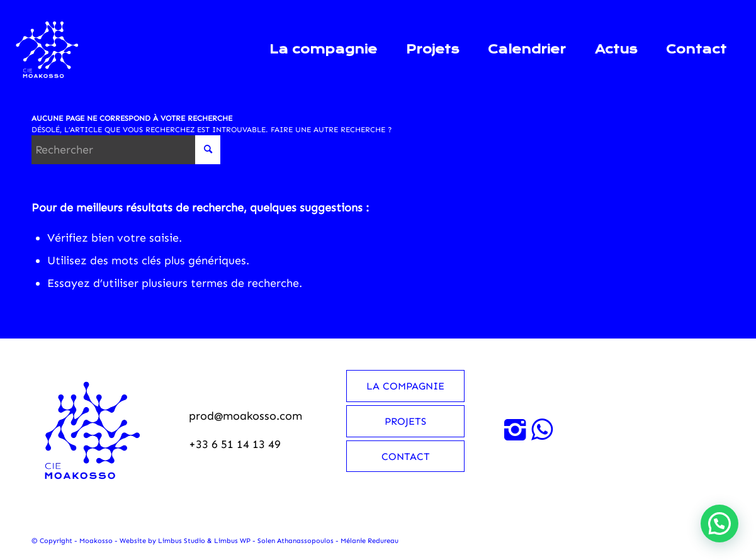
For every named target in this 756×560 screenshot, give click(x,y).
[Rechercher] (126, 150)
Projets (405, 421)
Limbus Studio (182, 541)
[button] (719, 524)
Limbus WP (232, 541)
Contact (406, 456)
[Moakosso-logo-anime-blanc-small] (48, 50)
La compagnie (405, 386)
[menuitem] (323, 50)
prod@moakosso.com (245, 416)
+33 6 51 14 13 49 (235, 444)
